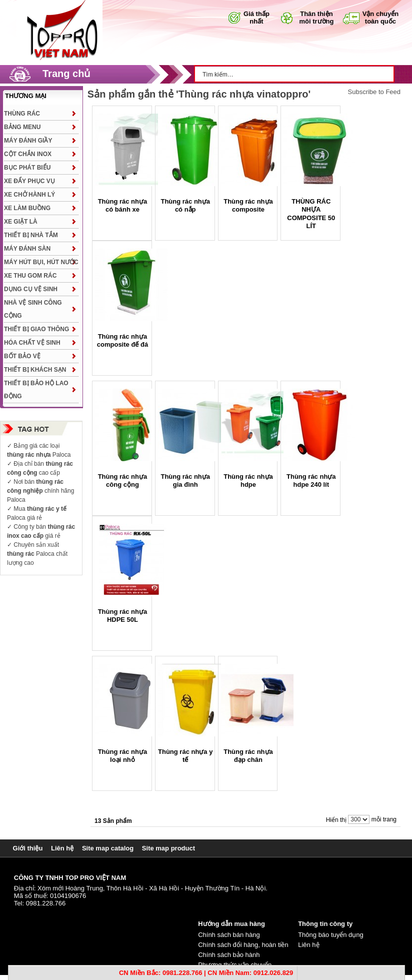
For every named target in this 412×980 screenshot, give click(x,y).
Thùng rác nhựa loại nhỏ (123, 756)
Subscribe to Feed (374, 92)
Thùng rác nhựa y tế (185, 756)
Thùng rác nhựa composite (248, 205)
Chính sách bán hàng (229, 935)
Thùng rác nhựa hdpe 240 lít (311, 480)
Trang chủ (66, 74)
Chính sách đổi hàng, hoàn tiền (243, 945)
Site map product (168, 848)
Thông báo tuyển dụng (331, 935)
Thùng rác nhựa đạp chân (248, 756)
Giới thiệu (28, 848)
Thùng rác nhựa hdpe (248, 480)
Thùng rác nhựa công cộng (123, 480)
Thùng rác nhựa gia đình (185, 480)
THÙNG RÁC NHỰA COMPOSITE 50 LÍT (311, 214)
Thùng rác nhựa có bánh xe (123, 205)
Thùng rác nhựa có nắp (185, 205)
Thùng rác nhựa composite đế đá (122, 340)
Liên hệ (62, 848)
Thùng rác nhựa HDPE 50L (123, 616)
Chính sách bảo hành (229, 955)
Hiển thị (336, 820)
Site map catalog (108, 848)
